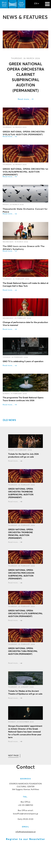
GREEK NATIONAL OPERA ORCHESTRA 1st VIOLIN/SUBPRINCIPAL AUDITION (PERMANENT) (25, 172)
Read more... (24, 99)
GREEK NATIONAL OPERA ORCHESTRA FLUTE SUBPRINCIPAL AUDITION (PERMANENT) (25, 614)
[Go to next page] (13, 756)
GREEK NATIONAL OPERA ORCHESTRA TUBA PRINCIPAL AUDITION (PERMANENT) (23, 651)
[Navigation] (47, 3)
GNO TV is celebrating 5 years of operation (23, 361)
